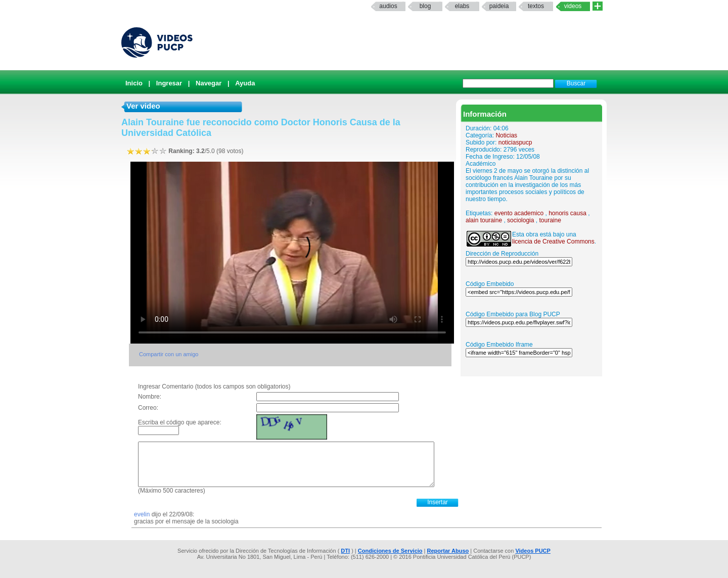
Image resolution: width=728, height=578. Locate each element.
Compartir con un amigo (169, 354)
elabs (462, 6)
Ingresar (169, 83)
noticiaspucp (515, 142)
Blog (425, 6)
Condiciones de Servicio (390, 551)
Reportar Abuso (448, 551)
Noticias (506, 135)
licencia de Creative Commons (553, 242)
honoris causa (567, 213)
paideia (499, 6)
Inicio (134, 83)
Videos (573, 6)
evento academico (519, 213)
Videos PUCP (533, 551)
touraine (550, 220)
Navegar (209, 83)
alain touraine (484, 220)
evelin (143, 514)
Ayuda (245, 83)
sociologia (520, 220)
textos (536, 6)
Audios (388, 6)
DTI (345, 551)
